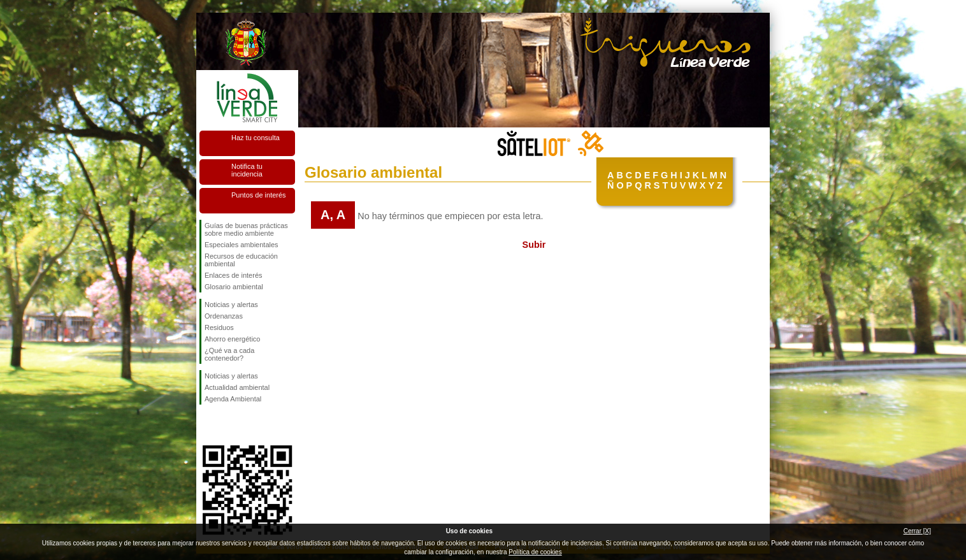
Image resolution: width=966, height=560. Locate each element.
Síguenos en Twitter (228, 425)
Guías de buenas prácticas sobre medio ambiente (246, 229)
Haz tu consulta (256, 138)
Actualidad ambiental (237, 387)
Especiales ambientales (242, 245)
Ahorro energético (232, 339)
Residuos (219, 327)
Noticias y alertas (231, 305)
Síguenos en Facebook (207, 425)
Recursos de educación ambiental (241, 260)
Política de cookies (535, 552)
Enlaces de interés (234, 275)
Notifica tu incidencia (247, 170)
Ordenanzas (224, 316)
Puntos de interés (259, 195)
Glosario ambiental (234, 287)
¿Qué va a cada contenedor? (229, 354)
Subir (534, 245)
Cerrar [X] (917, 531)
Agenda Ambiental (233, 399)
